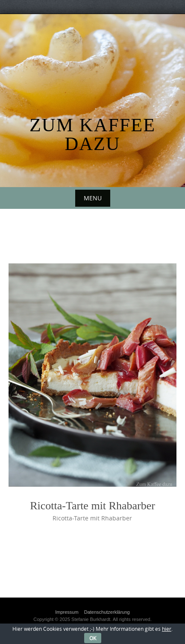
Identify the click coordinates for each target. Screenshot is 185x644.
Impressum (67, 612)
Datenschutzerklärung (107, 612)
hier (167, 629)
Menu (93, 198)
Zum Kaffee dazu (92, 134)
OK (93, 638)
